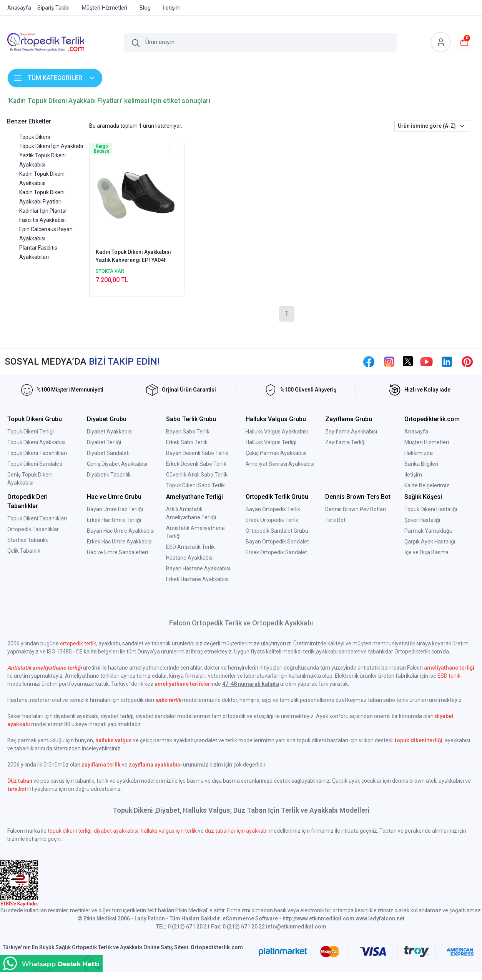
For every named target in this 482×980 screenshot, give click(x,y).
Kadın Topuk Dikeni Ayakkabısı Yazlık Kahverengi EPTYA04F (133, 256)
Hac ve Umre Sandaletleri (117, 552)
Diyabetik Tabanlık (109, 475)
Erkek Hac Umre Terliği (114, 520)
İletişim (413, 475)
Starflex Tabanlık (28, 540)
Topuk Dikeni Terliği (31, 432)
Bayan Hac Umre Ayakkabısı (121, 531)
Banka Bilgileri (421, 464)
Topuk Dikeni (35, 137)
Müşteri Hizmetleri (427, 442)
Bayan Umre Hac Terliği (115, 509)
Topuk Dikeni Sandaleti (35, 464)
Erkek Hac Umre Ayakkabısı (120, 542)
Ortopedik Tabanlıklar (33, 529)
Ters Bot (335, 520)
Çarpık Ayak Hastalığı (430, 542)
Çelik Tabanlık (24, 551)
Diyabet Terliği (104, 442)
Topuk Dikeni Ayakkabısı (36, 442)
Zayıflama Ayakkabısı (351, 432)
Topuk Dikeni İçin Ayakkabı (51, 146)
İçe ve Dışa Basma (426, 552)
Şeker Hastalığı (422, 520)
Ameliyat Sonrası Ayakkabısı (280, 464)
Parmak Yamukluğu (428, 531)
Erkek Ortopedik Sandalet (276, 552)
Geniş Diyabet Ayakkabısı (117, 464)
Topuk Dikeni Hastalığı (431, 509)
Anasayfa (416, 432)
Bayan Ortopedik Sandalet (277, 542)
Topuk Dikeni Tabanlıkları (37, 453)
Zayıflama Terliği (345, 442)
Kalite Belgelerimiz (427, 485)
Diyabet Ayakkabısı (110, 432)
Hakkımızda (419, 453)
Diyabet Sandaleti (108, 453)
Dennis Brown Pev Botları (356, 509)
